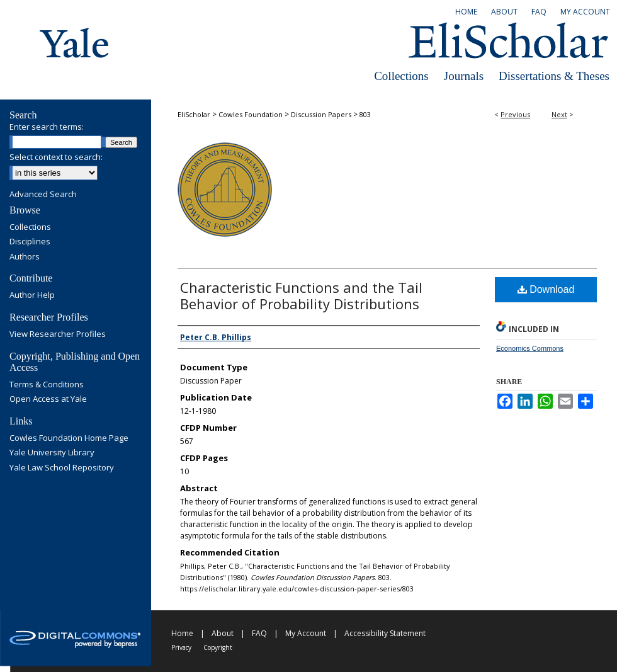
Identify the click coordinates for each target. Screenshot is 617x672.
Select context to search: (56, 157)
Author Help (32, 295)
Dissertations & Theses (554, 76)
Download (546, 289)
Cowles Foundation (251, 114)
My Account (306, 633)
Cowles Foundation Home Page (69, 438)
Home (182, 633)
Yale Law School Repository (62, 468)
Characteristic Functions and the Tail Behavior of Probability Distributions (301, 295)
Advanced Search (43, 194)
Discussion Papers (321, 114)
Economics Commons (530, 348)
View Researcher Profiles (58, 334)
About (223, 633)
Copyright (218, 647)
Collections (401, 76)
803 (365, 114)
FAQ (259, 633)
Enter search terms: (47, 127)
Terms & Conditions (47, 385)
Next (559, 114)
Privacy (181, 647)
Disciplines (30, 242)
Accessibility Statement (385, 633)
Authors (25, 257)
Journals (464, 76)
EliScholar (194, 114)
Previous (515, 114)
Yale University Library (52, 453)
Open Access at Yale (48, 399)
